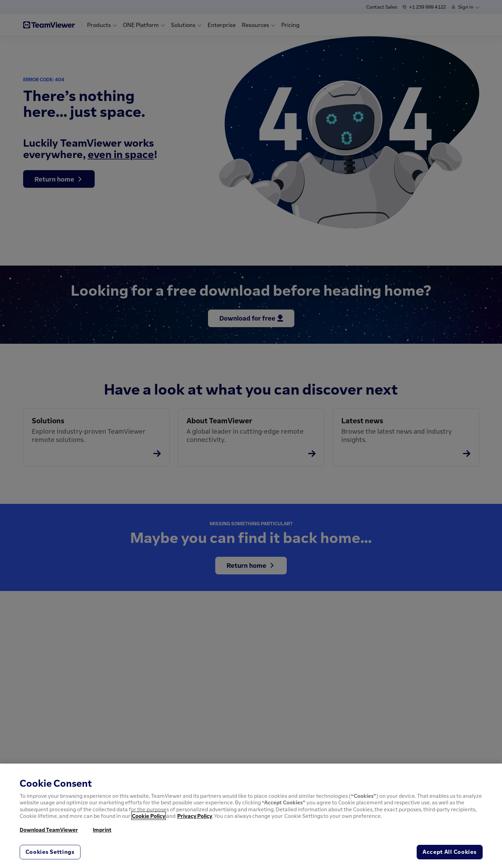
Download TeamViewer (49, 830)
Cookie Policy (149, 816)
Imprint (102, 830)
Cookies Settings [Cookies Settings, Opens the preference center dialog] (50, 852)
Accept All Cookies (450, 852)
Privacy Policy (195, 816)
